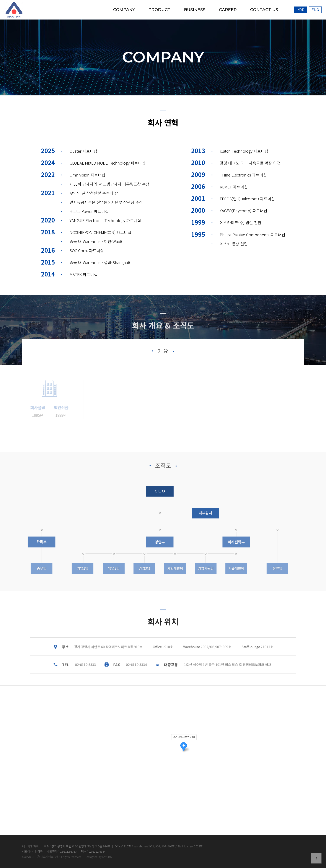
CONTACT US (264, 10)
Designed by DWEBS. (99, 857)
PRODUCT (160, 10)
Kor (301, 10)
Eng (315, 10)
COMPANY (124, 10)
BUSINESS (195, 10)
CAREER (228, 10)
